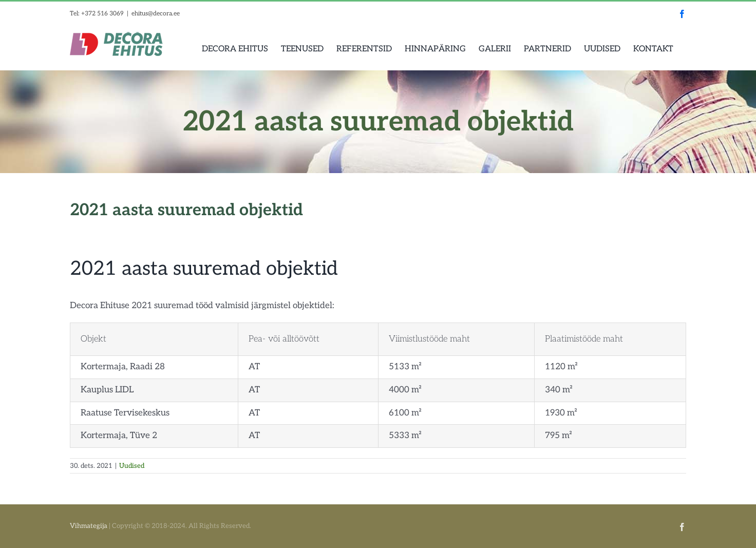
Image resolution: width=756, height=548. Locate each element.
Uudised (132, 466)
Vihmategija (89, 526)
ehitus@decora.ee (156, 14)
